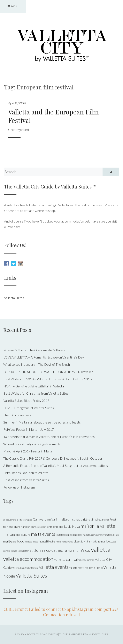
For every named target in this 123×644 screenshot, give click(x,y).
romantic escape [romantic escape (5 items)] (107, 541)
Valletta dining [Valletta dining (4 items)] (19, 568)
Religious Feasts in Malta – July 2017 (29, 429)
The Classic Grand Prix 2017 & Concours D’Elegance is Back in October (53, 458)
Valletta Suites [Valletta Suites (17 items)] (31, 575)
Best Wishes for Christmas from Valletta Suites (36, 393)
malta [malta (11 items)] (8, 534)
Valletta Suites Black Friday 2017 (26, 400)
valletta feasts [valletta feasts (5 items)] (77, 568)
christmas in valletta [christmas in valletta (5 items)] (92, 520)
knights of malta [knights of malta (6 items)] (53, 527)
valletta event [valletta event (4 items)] (32, 568)
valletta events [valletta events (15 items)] (54, 567)
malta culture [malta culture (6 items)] (22, 535)
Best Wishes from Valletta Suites (26, 480)
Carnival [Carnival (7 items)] (39, 519)
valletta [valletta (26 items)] (101, 549)
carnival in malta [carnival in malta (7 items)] (56, 519)
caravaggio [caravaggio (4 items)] (27, 520)
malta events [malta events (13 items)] (43, 534)
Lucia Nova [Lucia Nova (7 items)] (72, 526)
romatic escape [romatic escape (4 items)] (10, 551)
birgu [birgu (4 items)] (19, 520)
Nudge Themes (98, 634)
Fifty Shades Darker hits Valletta (26, 473)
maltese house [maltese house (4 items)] (32, 542)
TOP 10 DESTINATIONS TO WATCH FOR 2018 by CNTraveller (48, 372)
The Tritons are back (17, 415)
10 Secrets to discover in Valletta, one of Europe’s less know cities (49, 437)
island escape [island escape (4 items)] (37, 527)
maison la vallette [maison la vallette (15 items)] (98, 526)
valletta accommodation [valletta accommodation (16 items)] (28, 559)
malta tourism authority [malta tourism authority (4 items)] (94, 535)
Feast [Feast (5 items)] (113, 520)
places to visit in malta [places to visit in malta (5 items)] (86, 541)
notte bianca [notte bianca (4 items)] (68, 542)
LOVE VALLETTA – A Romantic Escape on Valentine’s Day (44, 357)
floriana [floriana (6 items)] (8, 527)
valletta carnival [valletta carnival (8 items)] (66, 559)
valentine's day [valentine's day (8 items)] (79, 550)
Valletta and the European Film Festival (53, 116)
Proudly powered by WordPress (36, 634)
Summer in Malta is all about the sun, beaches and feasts (42, 422)
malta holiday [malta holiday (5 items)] (75, 535)
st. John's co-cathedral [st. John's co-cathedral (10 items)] (49, 550)
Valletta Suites (14, 298)
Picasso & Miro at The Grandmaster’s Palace (34, 350)
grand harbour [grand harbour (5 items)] (22, 527)
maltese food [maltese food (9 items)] (14, 541)
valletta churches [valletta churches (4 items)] (86, 560)
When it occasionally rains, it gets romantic (32, 444)
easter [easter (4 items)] (106, 520)
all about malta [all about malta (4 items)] (10, 520)
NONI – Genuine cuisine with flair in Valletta (34, 386)
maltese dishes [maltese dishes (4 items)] (112, 535)
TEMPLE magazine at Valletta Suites (29, 408)
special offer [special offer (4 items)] (23, 551)
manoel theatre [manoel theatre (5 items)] (47, 541)
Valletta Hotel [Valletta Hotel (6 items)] (94, 568)
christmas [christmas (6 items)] (74, 519)
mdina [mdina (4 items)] (59, 542)
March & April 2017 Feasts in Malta (28, 451)
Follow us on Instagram (19, 487)
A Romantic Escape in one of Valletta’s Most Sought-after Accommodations (56, 465)
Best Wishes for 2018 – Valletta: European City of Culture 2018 (47, 379)
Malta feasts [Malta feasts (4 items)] (61, 535)
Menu (13, 6)
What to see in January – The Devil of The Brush (37, 364)
